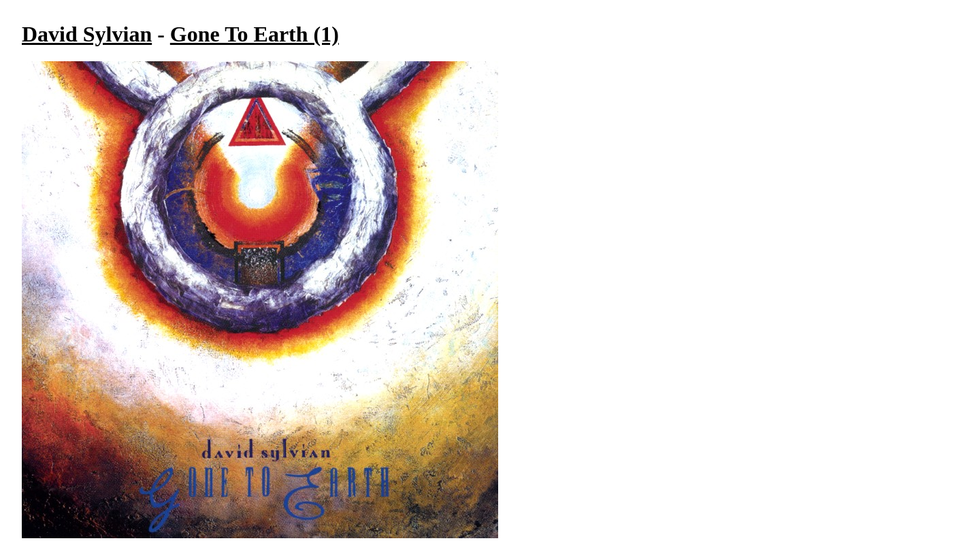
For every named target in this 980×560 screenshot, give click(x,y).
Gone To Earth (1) (255, 34)
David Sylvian (87, 34)
